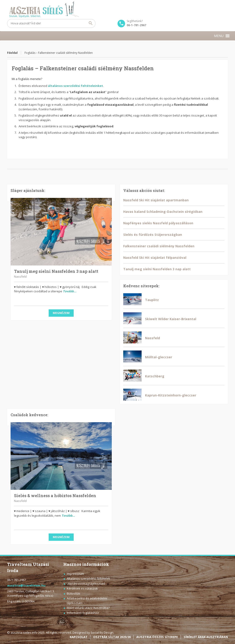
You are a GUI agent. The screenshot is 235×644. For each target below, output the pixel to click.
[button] (219, 36)
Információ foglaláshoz (83, 613)
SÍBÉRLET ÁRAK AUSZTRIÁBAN (206, 637)
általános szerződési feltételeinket (76, 86)
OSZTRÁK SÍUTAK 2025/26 (112, 637)
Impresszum (75, 574)
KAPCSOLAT (79, 637)
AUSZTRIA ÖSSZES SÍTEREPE (157, 637)
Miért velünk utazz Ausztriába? (88, 608)
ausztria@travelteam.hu (26, 585)
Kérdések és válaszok (82, 588)
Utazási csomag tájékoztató (86, 584)
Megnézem (61, 313)
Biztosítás (74, 593)
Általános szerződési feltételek (88, 578)
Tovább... (70, 291)
